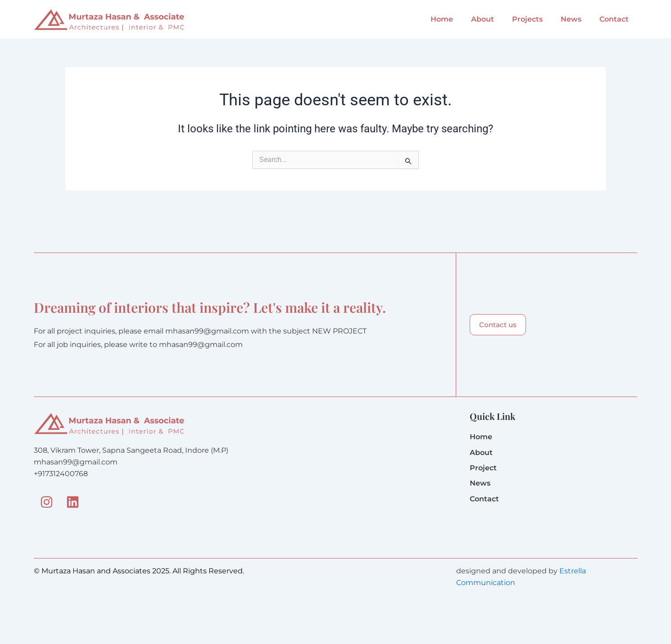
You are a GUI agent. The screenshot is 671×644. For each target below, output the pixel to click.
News (571, 19)
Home (442, 19)
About (483, 19)
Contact (614, 19)
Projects (527, 19)
